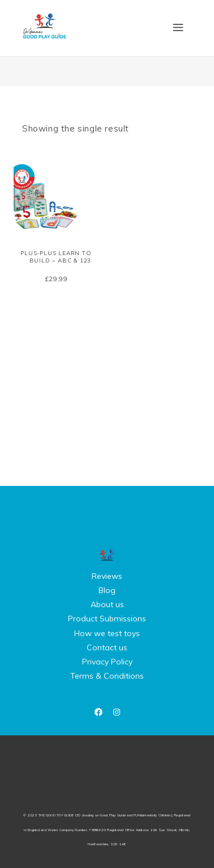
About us (107, 604)
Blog (107, 590)
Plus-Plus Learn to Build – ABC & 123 (56, 257)
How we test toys (107, 633)
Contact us (107, 647)
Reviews (107, 576)
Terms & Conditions (107, 676)
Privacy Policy (107, 662)
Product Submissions (107, 619)
